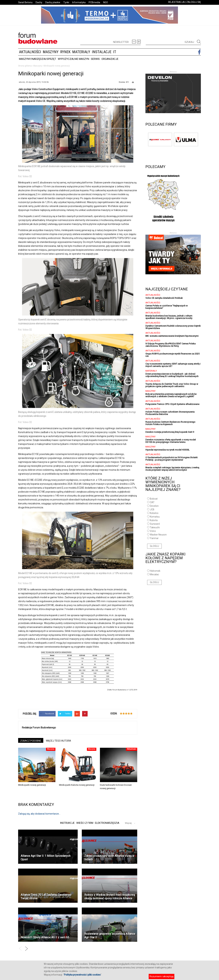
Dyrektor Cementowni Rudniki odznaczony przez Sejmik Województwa (173, 327)
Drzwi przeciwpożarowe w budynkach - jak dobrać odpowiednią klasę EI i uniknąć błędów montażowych (172, 375)
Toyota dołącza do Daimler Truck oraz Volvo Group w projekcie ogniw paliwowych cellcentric (172, 385)
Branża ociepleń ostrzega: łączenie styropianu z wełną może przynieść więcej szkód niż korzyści (172, 469)
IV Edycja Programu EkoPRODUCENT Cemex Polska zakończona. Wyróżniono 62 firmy (170, 345)
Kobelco (154, 513)
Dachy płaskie (53, 2)
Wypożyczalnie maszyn (73, 59)
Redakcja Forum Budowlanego (39, 728)
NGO (106, 2)
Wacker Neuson (158, 535)
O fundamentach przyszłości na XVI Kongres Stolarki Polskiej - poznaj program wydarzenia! (172, 459)
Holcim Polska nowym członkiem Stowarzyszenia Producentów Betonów (170, 413)
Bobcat (154, 499)
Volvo (153, 531)
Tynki (66, 2)
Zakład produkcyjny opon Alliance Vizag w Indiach (109, 858)
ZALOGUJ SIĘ (194, 2)
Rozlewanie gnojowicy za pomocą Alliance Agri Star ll (110, 936)
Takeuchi (155, 527)
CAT (152, 502)
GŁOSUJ (154, 546)
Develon (154, 506)
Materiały (81, 52)
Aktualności (30, 52)
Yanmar (154, 538)
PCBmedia (94, 2)
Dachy (39, 2)
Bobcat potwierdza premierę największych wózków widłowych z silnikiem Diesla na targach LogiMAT (171, 395)
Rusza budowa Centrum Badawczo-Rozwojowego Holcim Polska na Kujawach (170, 423)
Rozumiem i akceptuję (162, 976)
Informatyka (79, 2)
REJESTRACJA (176, 2)
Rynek (65, 52)
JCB (152, 509)
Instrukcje (66, 823)
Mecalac (154, 574)
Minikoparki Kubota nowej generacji (77, 785)
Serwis (95, 59)
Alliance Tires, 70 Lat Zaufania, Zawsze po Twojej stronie (46, 897)
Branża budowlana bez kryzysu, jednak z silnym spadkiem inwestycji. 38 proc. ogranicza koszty (169, 317)
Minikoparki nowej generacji (32, 785)
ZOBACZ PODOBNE (31, 741)
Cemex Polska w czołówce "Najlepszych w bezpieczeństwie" (167, 307)
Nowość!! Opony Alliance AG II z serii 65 (45, 937)
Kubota (154, 520)
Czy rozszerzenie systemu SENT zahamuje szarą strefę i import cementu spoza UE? (173, 365)
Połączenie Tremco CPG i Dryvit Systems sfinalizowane (172, 404)
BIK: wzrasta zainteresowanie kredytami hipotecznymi (172, 336)
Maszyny (51, 52)
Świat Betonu (25, 2)
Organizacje (110, 59)
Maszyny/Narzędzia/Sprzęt (38, 59)
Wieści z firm (84, 823)
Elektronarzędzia (107, 823)
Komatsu (155, 517)
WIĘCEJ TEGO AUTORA (58, 741)
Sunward (155, 524)
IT (115, 52)
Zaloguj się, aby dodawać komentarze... (39, 814)
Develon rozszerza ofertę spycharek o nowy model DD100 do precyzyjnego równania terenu (171, 441)
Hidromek (155, 571)
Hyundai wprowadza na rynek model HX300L (168, 450)
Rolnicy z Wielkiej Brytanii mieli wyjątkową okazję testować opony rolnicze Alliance (110, 897)
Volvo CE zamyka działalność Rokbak (164, 298)
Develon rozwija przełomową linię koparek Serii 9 (170, 432)
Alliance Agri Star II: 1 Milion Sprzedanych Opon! (46, 858)
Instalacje (102, 52)
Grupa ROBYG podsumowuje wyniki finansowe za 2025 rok (172, 355)
